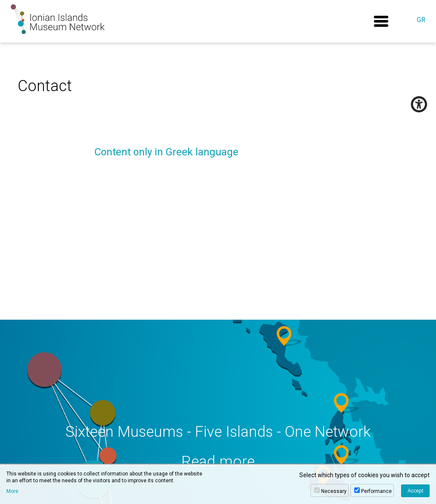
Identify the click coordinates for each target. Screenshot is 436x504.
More (12, 491)
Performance (376, 491)
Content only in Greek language (166, 152)
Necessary (334, 491)
